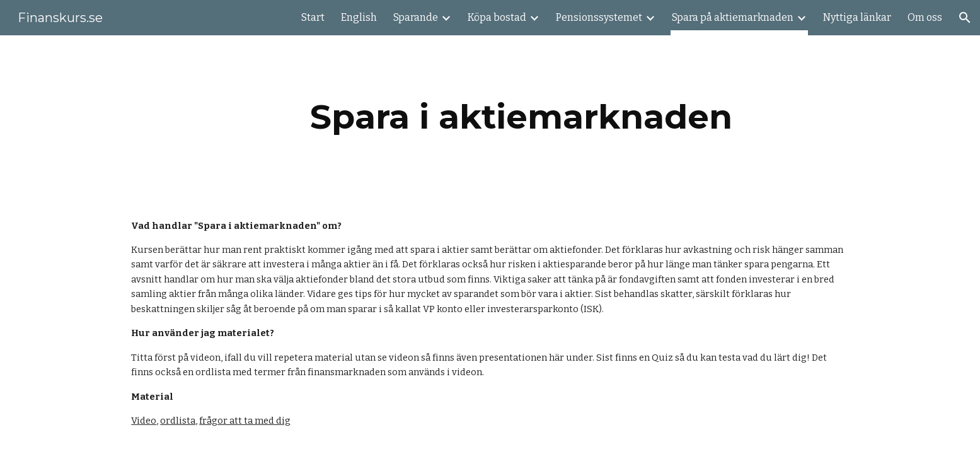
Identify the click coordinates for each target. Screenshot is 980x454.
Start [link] (313, 17)
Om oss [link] (925, 17)
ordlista (178, 421)
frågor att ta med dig (245, 421)
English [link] (359, 17)
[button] (965, 18)
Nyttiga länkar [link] (857, 17)
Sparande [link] (416, 17)
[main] (521, 117)
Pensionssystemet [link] (599, 17)
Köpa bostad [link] (497, 17)
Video (144, 421)
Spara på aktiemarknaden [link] (733, 17)
